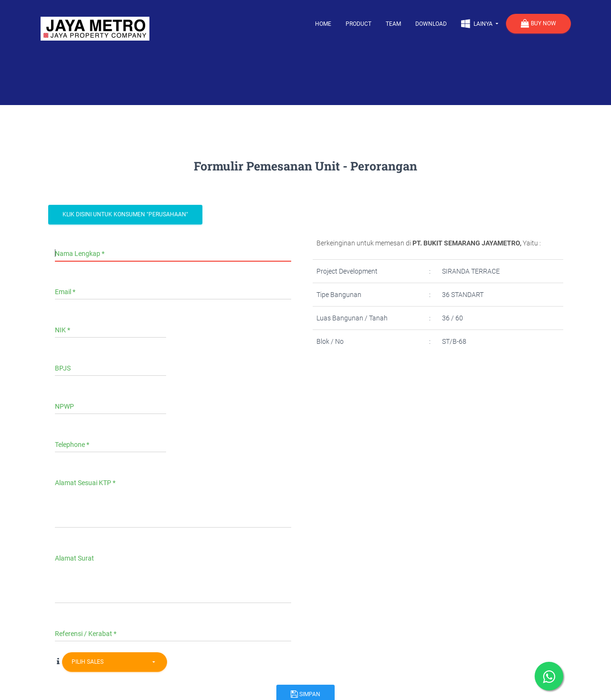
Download (431, 24)
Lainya (478, 23)
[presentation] (392, 391)
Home (323, 24)
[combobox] (115, 662)
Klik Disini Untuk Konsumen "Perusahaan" (125, 214)
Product (358, 24)
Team (393, 24)
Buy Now (538, 24)
